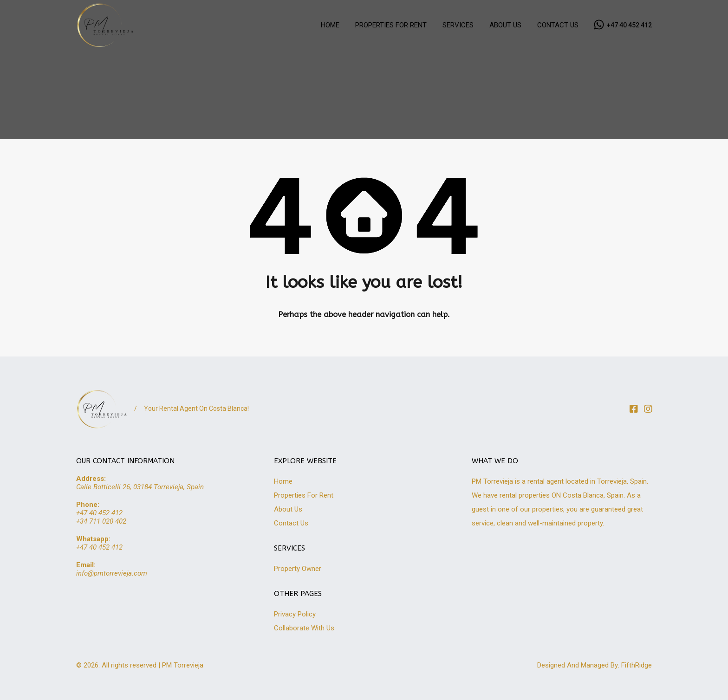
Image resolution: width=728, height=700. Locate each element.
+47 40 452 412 (629, 25)
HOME (330, 25)
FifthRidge (637, 665)
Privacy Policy (295, 614)
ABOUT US (505, 25)
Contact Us (291, 523)
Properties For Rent (304, 495)
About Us (288, 509)
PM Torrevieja (183, 665)
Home (283, 481)
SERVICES (458, 25)
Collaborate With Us (304, 628)
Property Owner (298, 569)
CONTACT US (558, 25)
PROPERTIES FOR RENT (391, 25)
